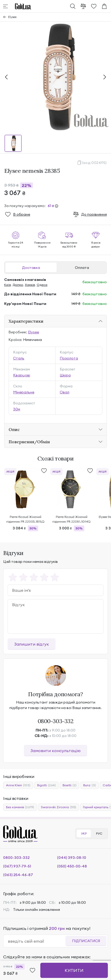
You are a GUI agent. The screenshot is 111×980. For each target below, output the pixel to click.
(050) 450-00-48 (72, 866)
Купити (74, 970)
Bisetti (70, 785)
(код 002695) (95, 163)
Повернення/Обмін (29, 442)
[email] (37, 941)
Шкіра (65, 375)
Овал (65, 392)
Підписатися (86, 941)
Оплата (82, 268)
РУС (99, 833)
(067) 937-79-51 (17, 866)
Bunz (90, 785)
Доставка (31, 268)
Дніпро (18, 285)
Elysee (12, 17)
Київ (7, 285)
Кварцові (22, 375)
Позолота (69, 358)
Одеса (42, 285)
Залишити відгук (32, 644)
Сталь (19, 358)
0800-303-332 (56, 721)
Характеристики (26, 321)
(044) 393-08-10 (72, 858)
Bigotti (46, 785)
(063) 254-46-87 (18, 875)
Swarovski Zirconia (59, 807)
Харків (30, 285)
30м (17, 409)
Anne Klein (18, 785)
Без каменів (20, 807)
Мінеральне (24, 392)
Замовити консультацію (56, 751)
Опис (14, 429)
